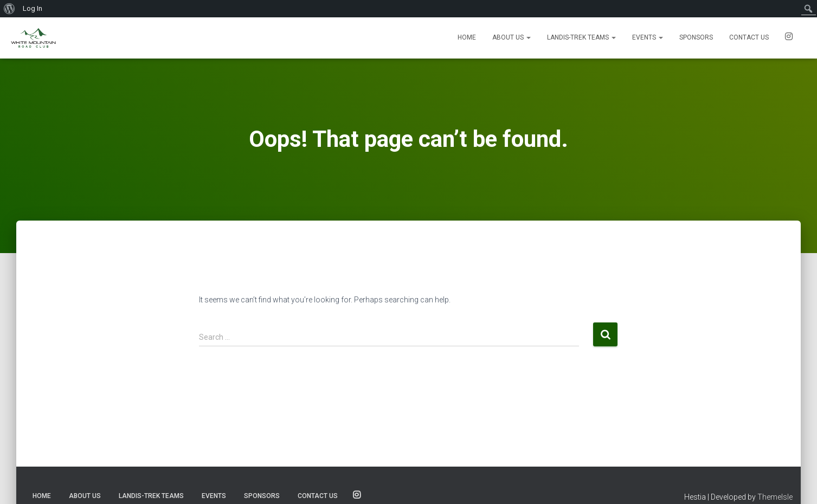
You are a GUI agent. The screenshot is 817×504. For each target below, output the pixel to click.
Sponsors (696, 37)
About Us (512, 37)
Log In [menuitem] (33, 8)
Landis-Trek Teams (581, 37)
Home (467, 37)
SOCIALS (789, 38)
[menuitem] (9, 9)
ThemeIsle (775, 497)
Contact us (749, 37)
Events (648, 37)
